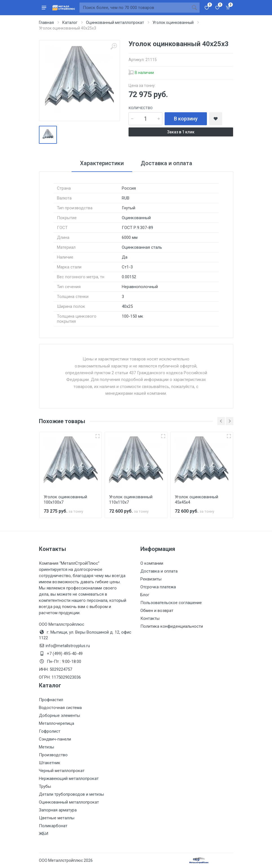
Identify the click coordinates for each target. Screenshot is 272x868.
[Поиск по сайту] (134, 8)
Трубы (45, 786)
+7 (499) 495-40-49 (65, 654)
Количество (141, 108)
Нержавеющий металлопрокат (69, 779)
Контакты (150, 618)
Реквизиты (151, 579)
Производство (53, 755)
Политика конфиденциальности (172, 626)
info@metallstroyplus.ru (68, 646)
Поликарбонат (53, 826)
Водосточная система (60, 708)
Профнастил (51, 700)
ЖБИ (44, 834)
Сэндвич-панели (55, 739)
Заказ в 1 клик (181, 132)
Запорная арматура (58, 810)
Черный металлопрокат (62, 771)
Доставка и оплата (159, 571)
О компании (152, 563)
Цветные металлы (57, 818)
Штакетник (50, 763)
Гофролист (50, 731)
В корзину (186, 119)
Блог (145, 595)
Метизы (47, 747)
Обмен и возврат (157, 611)
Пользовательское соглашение (171, 603)
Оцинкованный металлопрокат (69, 802)
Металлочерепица (57, 723)
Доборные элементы (59, 716)
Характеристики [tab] (102, 163)
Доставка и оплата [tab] (166, 163)
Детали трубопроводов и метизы (71, 794)
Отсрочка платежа (158, 587)
